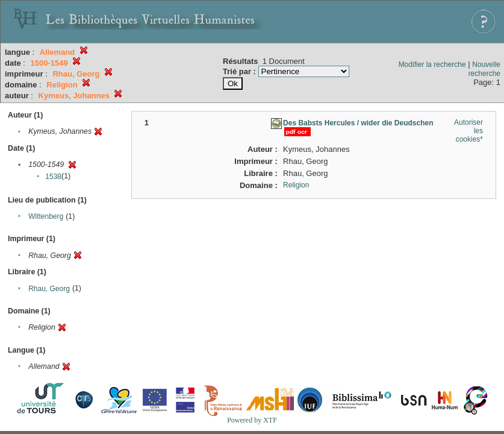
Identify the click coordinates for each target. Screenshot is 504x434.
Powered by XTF (252, 420)
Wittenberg (46, 216)
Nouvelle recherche (484, 69)
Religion (296, 185)
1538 (53, 177)
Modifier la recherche (432, 64)
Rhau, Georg (49, 289)
